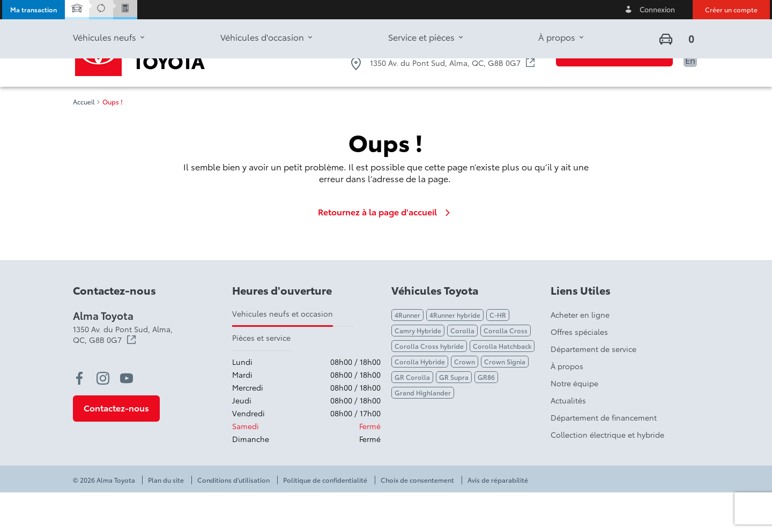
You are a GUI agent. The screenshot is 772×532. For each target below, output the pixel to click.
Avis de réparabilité (498, 520)
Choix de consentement (417, 520)
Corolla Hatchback (502, 385)
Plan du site (166, 520)
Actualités (568, 440)
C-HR (498, 354)
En (690, 60)
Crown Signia (505, 401)
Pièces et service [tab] (261, 377)
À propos (567, 406)
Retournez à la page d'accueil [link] (386, 251)
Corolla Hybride (420, 401)
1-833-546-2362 (496, 41)
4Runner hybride (455, 354)
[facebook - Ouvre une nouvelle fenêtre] (79, 418)
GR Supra (454, 417)
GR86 (486, 417)
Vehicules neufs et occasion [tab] (283, 353)
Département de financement (604, 457)
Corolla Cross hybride (429, 385)
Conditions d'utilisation (233, 520)
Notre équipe (574, 423)
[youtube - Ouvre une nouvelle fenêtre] (127, 418)
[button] (34, 10)
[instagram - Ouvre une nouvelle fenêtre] (103, 418)
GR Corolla (412, 417)
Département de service (593, 388)
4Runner (407, 354)
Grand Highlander (423, 432)
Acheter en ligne (580, 354)
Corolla (462, 370)
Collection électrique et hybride (607, 474)
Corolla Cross (506, 370)
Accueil (84, 141)
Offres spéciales (579, 371)
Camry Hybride (418, 370)
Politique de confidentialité (325, 520)
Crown (465, 401)
